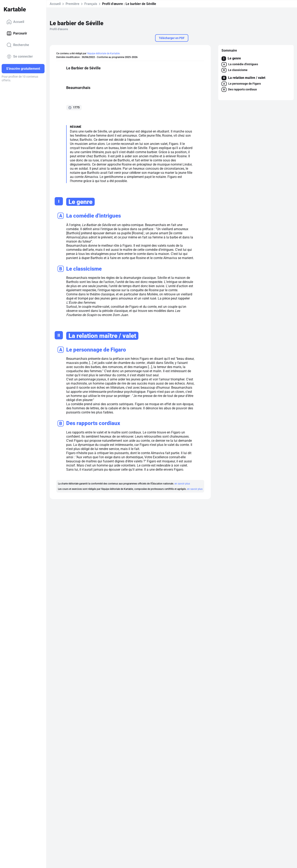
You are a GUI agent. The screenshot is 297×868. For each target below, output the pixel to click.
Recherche (18, 45)
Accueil (15, 22)
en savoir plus (182, 484)
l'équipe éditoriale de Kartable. (104, 53)
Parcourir (17, 33)
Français (91, 4)
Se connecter (20, 57)
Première (72, 4)
